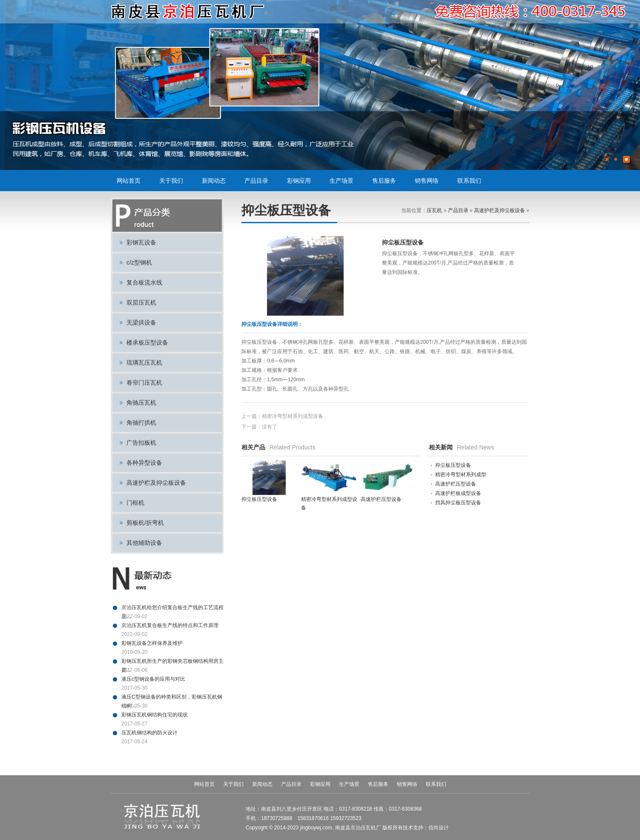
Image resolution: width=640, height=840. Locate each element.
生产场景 (342, 181)
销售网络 (427, 181)
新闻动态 (214, 181)
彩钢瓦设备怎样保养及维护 (152, 643)
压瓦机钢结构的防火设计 (149, 733)
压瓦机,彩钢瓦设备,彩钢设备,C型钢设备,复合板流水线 (188, 12)
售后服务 (384, 181)
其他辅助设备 (144, 543)
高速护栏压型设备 (456, 484)
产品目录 (256, 181)
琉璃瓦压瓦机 (144, 362)
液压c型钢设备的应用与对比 (153, 679)
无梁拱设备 (141, 322)
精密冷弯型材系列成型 (461, 475)
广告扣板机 (141, 443)
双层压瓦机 (141, 302)
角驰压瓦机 (141, 403)
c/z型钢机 (139, 262)
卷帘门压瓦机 (144, 383)
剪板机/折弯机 (145, 523)
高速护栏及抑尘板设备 (156, 483)
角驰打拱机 (141, 423)
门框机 (135, 503)
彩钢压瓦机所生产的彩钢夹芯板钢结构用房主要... (172, 662)
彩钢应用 (299, 181)
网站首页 (129, 181)
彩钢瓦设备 (141, 242)
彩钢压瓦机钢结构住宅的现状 (155, 715)
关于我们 (171, 181)
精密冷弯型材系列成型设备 (293, 416)
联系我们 (469, 181)
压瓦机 (434, 210)
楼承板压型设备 (147, 342)
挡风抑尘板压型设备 (458, 503)
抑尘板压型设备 (453, 465)
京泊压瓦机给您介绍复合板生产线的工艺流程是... (172, 608)
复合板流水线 (144, 282)
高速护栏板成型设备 (458, 493)
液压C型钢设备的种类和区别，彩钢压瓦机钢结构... (172, 698)
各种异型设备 (144, 463)
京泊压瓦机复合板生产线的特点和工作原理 (170, 625)
